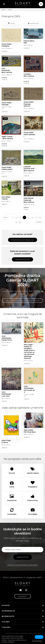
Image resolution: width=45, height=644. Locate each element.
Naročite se (23, 557)
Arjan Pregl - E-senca (7, 441)
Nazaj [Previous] (5, 217)
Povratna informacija (23, 240)
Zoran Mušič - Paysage (7, 104)
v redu (39, 637)
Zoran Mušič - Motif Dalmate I (29, 134)
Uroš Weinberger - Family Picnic (7, 338)
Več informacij (37, 641)
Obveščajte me (22, 259)
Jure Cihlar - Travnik (6, 198)
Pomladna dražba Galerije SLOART (22, 301)
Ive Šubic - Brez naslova (29, 75)
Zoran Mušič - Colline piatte (7, 168)
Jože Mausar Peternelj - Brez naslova (29, 200)
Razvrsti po (33, 23)
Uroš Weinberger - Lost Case (7, 394)
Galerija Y (23, 596)
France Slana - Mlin (29, 42)
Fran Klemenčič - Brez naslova (7, 70)
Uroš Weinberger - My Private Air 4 (29, 389)
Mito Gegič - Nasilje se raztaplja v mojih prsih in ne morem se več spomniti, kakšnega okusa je (29, 351)
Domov (4, 10)
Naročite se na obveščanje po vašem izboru (23, 565)
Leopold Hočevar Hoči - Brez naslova (30, 169)
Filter (12, 23)
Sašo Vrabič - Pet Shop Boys (30, 431)
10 (20, 222)
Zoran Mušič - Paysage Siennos (29, 104)
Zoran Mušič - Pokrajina (7, 45)
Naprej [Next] (39, 222)
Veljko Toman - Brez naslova (7, 138)
